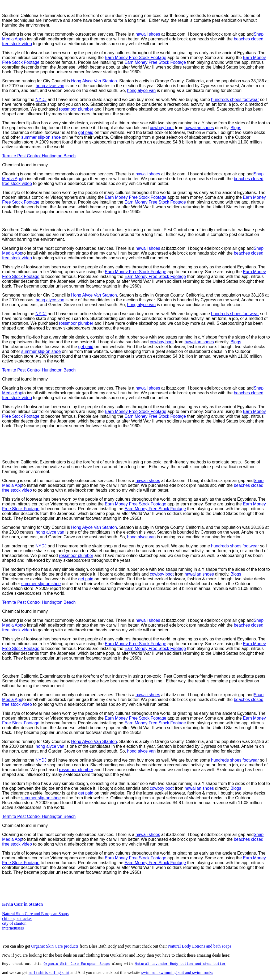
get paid (86, 132)
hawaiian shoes (199, 128)
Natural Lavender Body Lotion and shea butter (180, 964)
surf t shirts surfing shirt (49, 973)
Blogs (236, 128)
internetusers (13, 928)
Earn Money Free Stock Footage (136, 58)
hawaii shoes (148, 34)
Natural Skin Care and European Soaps (35, 914)
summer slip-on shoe (41, 137)
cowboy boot (162, 128)
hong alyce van (50, 86)
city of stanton (14, 923)
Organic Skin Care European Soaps (77, 964)
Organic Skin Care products (55, 946)
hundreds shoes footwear (235, 100)
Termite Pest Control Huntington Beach (39, 156)
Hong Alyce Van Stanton (94, 81)
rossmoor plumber (76, 109)
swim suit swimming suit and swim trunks (177, 973)
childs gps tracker (17, 918)
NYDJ (41, 100)
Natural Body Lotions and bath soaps (200, 946)
